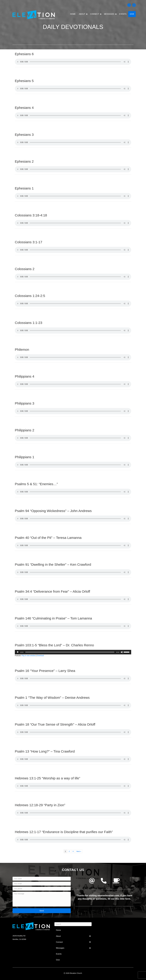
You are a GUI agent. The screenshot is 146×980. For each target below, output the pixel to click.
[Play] (18, 652)
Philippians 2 (25, 430)
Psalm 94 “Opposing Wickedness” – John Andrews (53, 511)
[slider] (70, 652)
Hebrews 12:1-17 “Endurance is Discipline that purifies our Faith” (64, 832)
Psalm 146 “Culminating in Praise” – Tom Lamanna (53, 618)
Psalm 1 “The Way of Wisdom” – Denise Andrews (52, 698)
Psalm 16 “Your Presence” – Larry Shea (45, 671)
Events (123, 14)
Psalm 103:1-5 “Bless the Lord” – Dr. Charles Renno (54, 645)
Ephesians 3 (24, 135)
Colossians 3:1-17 (29, 242)
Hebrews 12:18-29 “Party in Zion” (40, 805)
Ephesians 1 (24, 188)
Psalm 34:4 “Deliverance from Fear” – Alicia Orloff (52, 591)
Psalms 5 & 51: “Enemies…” (36, 484)
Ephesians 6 (24, 54)
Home (73, 14)
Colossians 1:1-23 (29, 323)
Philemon (22, 350)
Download (40, 656)
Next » (79, 851)
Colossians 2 (25, 269)
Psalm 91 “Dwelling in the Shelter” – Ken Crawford (53, 564)
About (82, 14)
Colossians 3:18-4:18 (31, 215)
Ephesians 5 (24, 81)
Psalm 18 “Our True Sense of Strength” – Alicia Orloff (55, 724)
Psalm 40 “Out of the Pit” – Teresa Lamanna (48, 538)
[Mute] (122, 652)
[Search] (73, 924)
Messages (109, 14)
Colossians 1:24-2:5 (30, 296)
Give (132, 14)
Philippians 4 (25, 376)
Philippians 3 (25, 403)
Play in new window (28, 656)
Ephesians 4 (24, 108)
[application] (73, 652)
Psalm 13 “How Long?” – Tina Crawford (45, 751)
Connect (95, 14)
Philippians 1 (25, 457)
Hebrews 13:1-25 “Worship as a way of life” (48, 778)
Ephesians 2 (24, 161)
